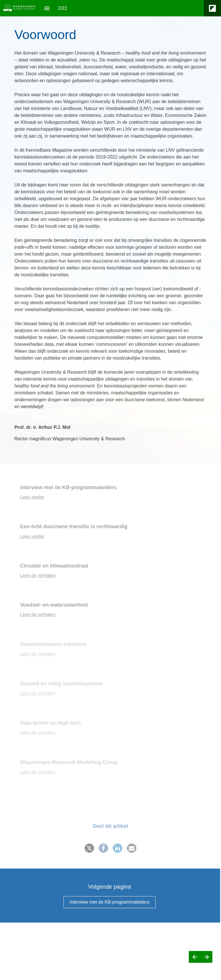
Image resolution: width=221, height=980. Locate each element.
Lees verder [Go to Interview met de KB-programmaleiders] (32, 497)
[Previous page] (195, 957)
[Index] (47, 8)
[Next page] (206, 957)
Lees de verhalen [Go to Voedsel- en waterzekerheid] (38, 615)
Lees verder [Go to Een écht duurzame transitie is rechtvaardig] (32, 536)
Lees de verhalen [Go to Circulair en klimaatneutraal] (38, 575)
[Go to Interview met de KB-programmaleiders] (105, 902)
